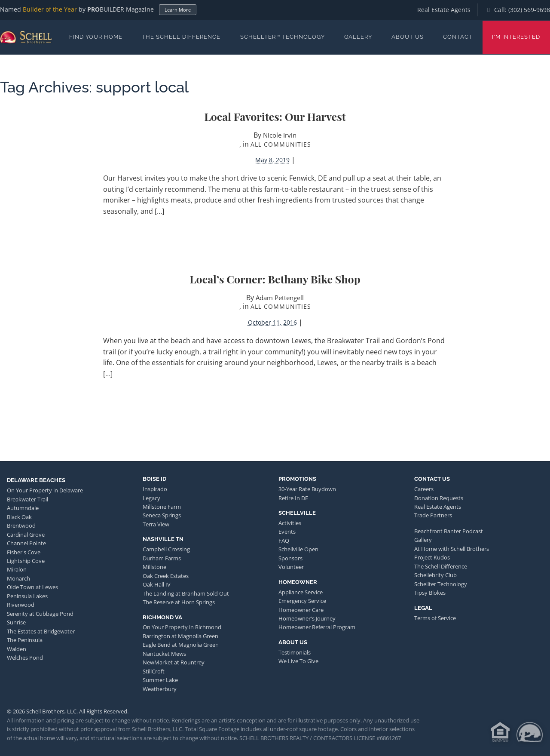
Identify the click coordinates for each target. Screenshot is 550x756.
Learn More (178, 10)
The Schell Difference (181, 37)
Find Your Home (96, 37)
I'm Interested (516, 37)
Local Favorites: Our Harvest (275, 116)
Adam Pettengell (280, 298)
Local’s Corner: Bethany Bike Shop (275, 279)
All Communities (281, 144)
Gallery (358, 37)
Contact (458, 37)
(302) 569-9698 (529, 10)
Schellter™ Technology (283, 37)
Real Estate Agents (444, 10)
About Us (408, 37)
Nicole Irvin (280, 135)
